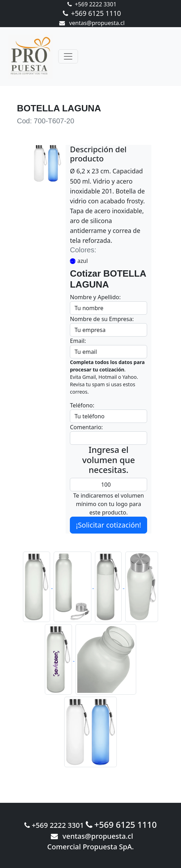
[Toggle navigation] (68, 56)
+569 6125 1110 (92, 13)
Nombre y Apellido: (95, 297)
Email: (78, 341)
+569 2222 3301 (92, 4)
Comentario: (86, 427)
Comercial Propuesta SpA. (91, 847)
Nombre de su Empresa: (102, 319)
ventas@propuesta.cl (92, 23)
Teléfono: (82, 405)
